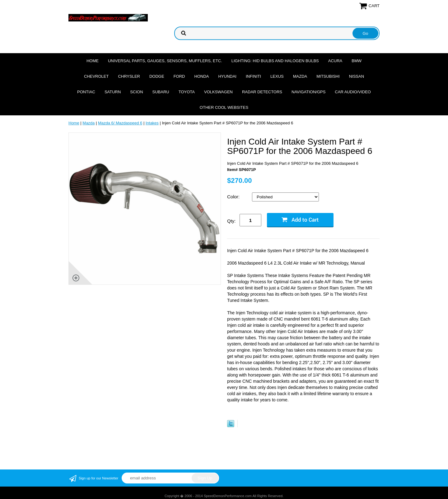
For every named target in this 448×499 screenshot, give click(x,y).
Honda (202, 76)
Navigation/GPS (308, 92)
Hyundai (227, 76)
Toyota (187, 92)
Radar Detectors (262, 92)
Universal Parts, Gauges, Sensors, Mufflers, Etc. (165, 61)
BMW (357, 61)
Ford (179, 76)
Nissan (357, 76)
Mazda (300, 76)
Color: (234, 197)
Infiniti (253, 76)
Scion (136, 92)
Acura (335, 61)
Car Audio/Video (353, 92)
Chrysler (129, 76)
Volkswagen (218, 92)
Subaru (161, 92)
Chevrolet (96, 76)
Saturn (113, 92)
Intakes (152, 123)
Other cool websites (224, 107)
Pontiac (86, 92)
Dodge (157, 76)
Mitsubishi (328, 76)
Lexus (277, 76)
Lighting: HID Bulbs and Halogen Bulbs (275, 61)
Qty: (231, 221)
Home (93, 61)
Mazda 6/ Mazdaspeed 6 (120, 123)
